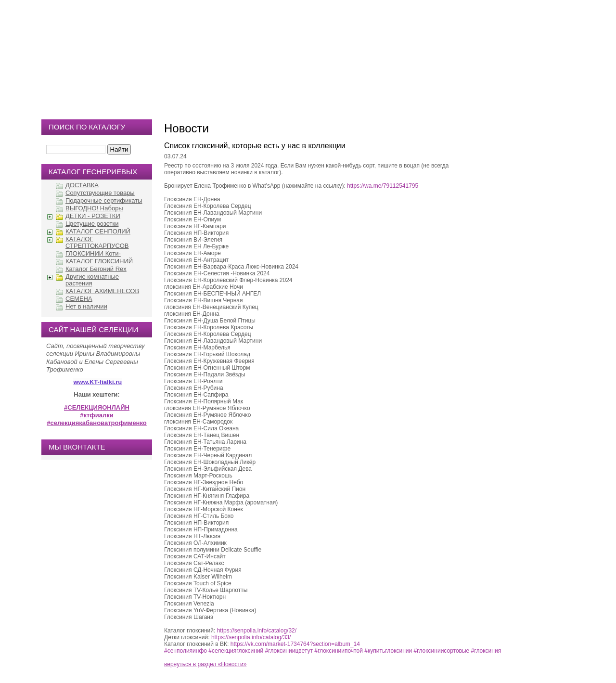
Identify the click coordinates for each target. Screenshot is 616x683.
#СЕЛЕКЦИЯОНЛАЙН (97, 407)
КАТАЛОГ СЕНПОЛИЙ (98, 231)
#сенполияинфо (186, 651)
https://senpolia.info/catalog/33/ (251, 637)
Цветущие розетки (92, 224)
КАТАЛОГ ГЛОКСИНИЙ (99, 261)
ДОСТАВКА (82, 185)
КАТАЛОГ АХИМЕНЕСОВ (102, 291)
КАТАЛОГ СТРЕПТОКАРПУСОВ (97, 242)
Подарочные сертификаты (104, 200)
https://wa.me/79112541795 (383, 186)
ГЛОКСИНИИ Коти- (93, 253)
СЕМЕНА (79, 299)
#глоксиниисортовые (442, 651)
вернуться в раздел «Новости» (205, 664)
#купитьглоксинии (388, 651)
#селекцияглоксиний (236, 651)
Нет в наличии (86, 306)
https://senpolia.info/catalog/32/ (257, 631)
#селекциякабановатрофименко (97, 423)
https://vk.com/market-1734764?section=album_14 (295, 644)
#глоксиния (486, 651)
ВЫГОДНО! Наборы (94, 208)
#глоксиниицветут (289, 651)
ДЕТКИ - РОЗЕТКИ (93, 216)
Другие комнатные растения (92, 280)
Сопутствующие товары (100, 193)
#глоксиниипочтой (339, 651)
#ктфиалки (96, 415)
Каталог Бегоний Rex (96, 269)
